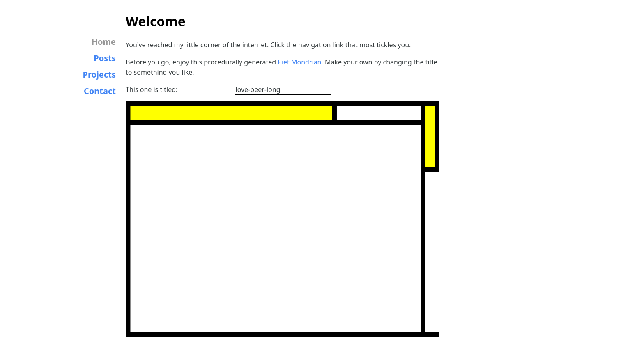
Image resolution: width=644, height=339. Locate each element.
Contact (100, 91)
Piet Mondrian (299, 62)
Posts (105, 58)
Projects (99, 74)
